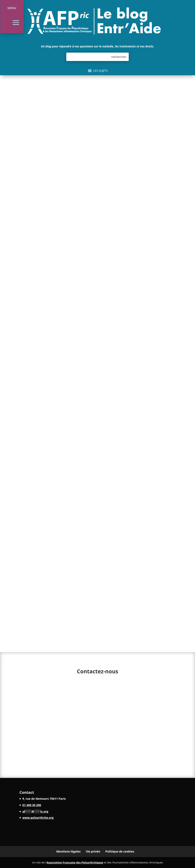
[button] (100, 71)
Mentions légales (68, 851)
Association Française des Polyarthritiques (75, 862)
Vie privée (93, 851)
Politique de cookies (120, 851)
